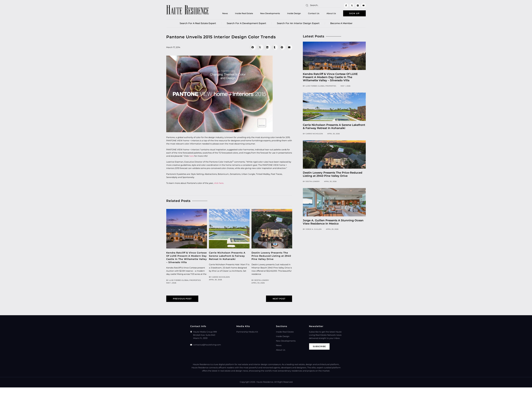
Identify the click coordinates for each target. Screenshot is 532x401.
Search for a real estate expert (198, 23)
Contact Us (314, 13)
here (192, 156)
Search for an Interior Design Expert (298, 23)
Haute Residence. (265, 382)
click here (219, 183)
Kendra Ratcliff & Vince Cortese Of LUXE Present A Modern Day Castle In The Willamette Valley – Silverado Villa (330, 77)
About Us (331, 13)
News (225, 13)
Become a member (341, 23)
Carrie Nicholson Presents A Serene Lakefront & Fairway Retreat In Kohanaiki (227, 256)
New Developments (270, 13)
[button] (253, 47)
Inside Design (294, 13)
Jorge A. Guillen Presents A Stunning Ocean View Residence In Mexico (333, 222)
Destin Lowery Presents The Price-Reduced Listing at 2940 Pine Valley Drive (271, 256)
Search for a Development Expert (246, 23)
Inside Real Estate (244, 13)
